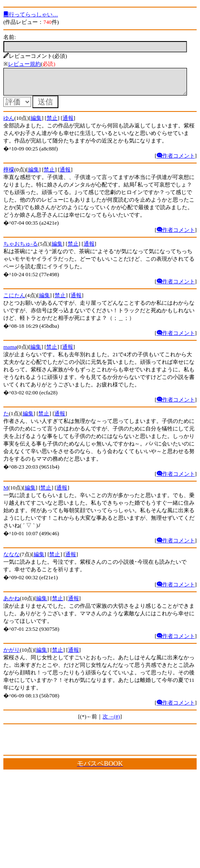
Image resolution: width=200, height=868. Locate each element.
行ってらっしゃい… (31, 14)
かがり (12, 655)
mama (10, 352)
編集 (36, 123)
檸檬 (9, 175)
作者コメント (176, 161)
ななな (12, 559)
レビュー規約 (24, 64)
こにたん (14, 300)
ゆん (9, 123)
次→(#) (111, 722)
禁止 (52, 123)
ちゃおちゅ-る (21, 249)
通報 (68, 123)
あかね (12, 603)
